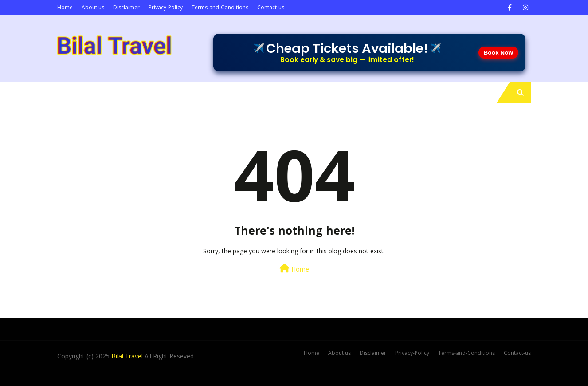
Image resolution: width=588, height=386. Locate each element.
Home (65, 7)
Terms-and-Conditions (220, 7)
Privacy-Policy (166, 7)
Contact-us (271, 7)
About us (93, 7)
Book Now (498, 53)
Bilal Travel (127, 356)
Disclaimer (126, 7)
